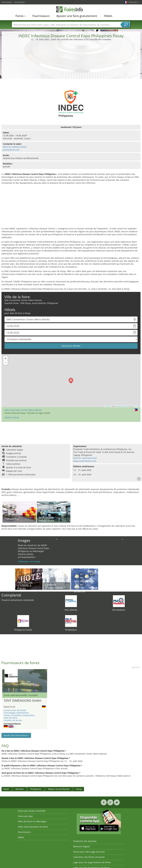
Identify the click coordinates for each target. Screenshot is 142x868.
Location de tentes (13, 720)
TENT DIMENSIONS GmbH (22, 701)
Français (134, 2)
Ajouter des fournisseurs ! (16, 735)
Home (6, 789)
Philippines (36, 789)
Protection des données (85, 841)
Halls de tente (11, 718)
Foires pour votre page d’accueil (89, 852)
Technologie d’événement (16, 713)
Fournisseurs (41, 16)
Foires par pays (25, 816)
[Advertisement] (71, 63)
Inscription (19, 2)
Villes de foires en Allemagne (32, 821)
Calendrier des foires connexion (89, 857)
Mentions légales (82, 846)
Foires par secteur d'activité (32, 811)
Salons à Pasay (12, 417)
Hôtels (108, 16)
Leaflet (108, 406)
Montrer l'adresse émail (15, 147)
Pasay (79, 789)
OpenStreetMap (123, 406)
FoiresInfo (71, 9)
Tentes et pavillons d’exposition (19, 715)
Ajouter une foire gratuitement (77, 16)
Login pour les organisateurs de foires (92, 862)
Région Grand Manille (59, 789)
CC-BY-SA (137, 406)
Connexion (7, 2)
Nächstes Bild (45, 681)
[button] (71, 381)
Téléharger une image (29, 561)
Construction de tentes (15, 710)
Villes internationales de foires (33, 827)
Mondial (20, 789)
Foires (21, 16)
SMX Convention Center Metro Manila (23, 410)
